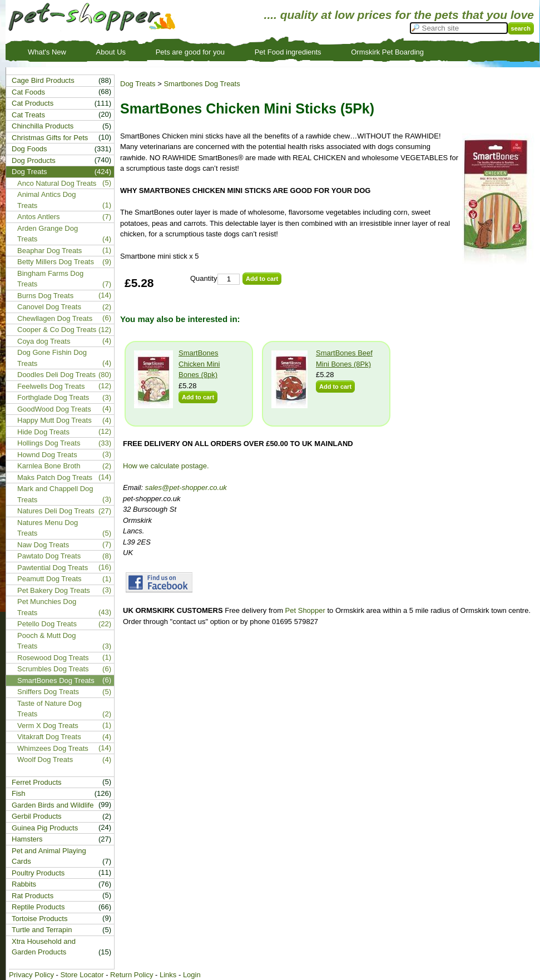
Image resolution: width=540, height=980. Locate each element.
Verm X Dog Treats (48, 726)
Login (192, 975)
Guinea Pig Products (45, 828)
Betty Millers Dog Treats (56, 262)
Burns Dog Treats (45, 296)
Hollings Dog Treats (49, 443)
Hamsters (27, 839)
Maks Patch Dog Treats (55, 477)
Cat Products (33, 103)
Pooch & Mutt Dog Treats (47, 641)
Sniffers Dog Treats (48, 692)
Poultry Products (38, 873)
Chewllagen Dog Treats (55, 318)
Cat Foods (28, 92)
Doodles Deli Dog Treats (56, 375)
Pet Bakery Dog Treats (54, 590)
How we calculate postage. (166, 466)
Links (168, 975)
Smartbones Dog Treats (202, 84)
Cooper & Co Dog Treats (57, 330)
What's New (47, 52)
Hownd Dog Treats (47, 455)
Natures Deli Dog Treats (56, 511)
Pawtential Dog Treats (53, 568)
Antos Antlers (39, 217)
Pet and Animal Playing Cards (49, 856)
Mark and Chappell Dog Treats (55, 494)
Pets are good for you (190, 52)
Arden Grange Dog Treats (48, 234)
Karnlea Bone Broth (49, 466)
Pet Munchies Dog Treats (47, 607)
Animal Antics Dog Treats (47, 200)
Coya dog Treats (44, 341)
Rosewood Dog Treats (53, 658)
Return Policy (132, 975)
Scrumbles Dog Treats (53, 669)
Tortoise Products (39, 919)
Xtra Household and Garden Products (44, 947)
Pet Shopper (305, 610)
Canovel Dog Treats (49, 307)
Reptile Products (38, 907)
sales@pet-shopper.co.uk (186, 487)
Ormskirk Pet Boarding (387, 52)
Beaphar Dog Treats (49, 251)
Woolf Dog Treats (45, 759)
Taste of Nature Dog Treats (49, 709)
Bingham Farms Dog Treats (50, 279)
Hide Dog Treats (43, 432)
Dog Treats (138, 84)
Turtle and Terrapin (42, 930)
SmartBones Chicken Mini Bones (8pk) (199, 364)
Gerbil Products (37, 816)
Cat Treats (28, 115)
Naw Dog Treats (43, 545)
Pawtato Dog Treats (49, 556)
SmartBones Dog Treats (56, 680)
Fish (19, 793)
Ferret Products (37, 782)
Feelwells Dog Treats (51, 386)
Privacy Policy (31, 975)
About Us (111, 52)
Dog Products (34, 160)
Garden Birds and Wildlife (53, 805)
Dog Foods (29, 149)
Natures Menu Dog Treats (48, 528)
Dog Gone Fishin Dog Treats (52, 358)
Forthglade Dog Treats (53, 397)
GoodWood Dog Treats (54, 409)
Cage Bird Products (43, 80)
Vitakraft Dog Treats (49, 737)
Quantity (204, 278)
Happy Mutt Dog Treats (55, 420)
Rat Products (33, 896)
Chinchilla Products (43, 126)
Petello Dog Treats (47, 624)
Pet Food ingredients (288, 52)
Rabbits (24, 884)
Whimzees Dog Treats (53, 748)
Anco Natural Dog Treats (57, 183)
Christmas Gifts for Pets (50, 138)
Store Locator (82, 975)
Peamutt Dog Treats (49, 579)
